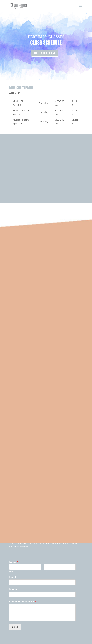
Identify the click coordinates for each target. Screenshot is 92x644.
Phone (13, 589)
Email (13, 577)
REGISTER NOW (45, 53)
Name (14, 562)
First (11, 572)
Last (46, 572)
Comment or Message (23, 602)
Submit (15, 627)
